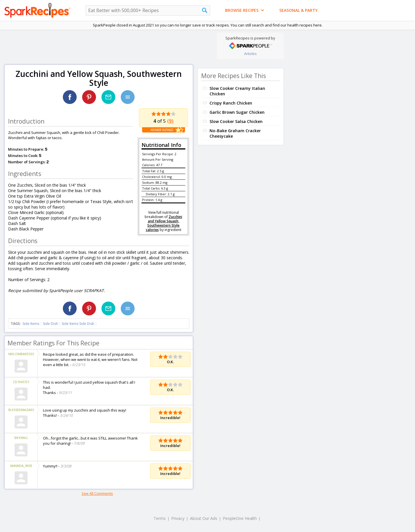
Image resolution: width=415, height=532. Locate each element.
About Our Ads (204, 518)
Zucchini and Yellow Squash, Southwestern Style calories (164, 223)
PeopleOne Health (240, 518)
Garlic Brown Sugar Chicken (237, 112)
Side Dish (50, 324)
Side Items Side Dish (78, 324)
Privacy (178, 518)
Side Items (31, 324)
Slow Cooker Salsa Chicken (236, 121)
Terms (160, 518)
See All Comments (97, 493)
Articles (250, 54)
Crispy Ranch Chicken (231, 103)
